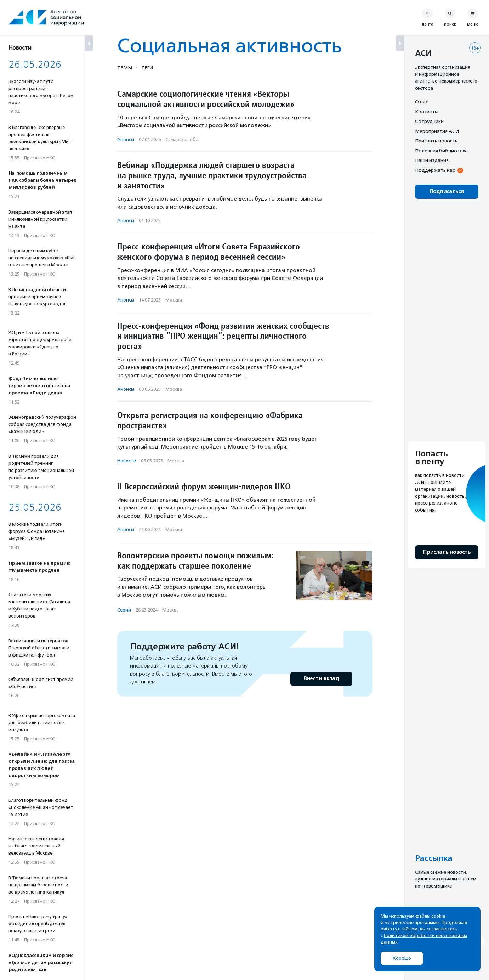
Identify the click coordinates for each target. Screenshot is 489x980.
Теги (147, 68)
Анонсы (126, 139)
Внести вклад (321, 679)
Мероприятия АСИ (437, 131)
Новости (127, 461)
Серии (124, 610)
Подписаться (447, 192)
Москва (174, 300)
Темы (125, 68)
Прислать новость (436, 141)
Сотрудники (429, 121)
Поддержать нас (435, 170)
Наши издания (432, 160)
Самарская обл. (182, 139)
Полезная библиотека (441, 151)
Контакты (427, 112)
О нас (421, 102)
